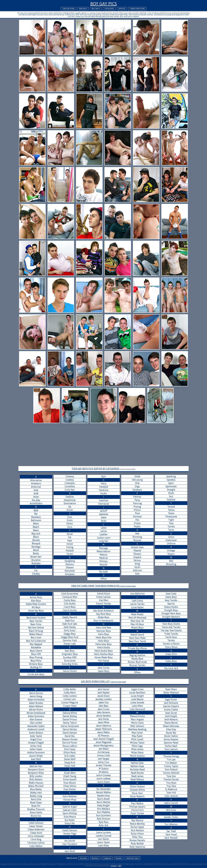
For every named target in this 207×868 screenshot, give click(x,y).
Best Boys (96, 9)
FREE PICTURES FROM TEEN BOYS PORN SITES (103, 586)
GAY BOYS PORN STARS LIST (104, 681)
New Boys (83, 9)
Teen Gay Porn (68, 9)
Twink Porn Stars (137, 9)
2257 (120, 866)
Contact (114, 866)
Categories (109, 9)
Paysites (122, 9)
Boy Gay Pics (104, 4)
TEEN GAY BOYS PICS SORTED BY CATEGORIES (103, 469)
